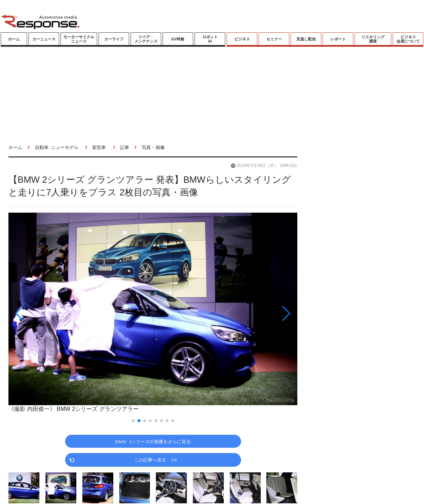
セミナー (274, 39)
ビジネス (242, 39)
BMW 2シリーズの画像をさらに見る (153, 441)
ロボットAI (210, 39)
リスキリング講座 (373, 39)
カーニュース (44, 39)
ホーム (14, 39)
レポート (338, 39)
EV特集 (178, 39)
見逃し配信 (306, 39)
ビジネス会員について (408, 39)
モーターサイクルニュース (79, 39)
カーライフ (114, 39)
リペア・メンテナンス (146, 39)
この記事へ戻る (155, 460)
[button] (52, 313)
